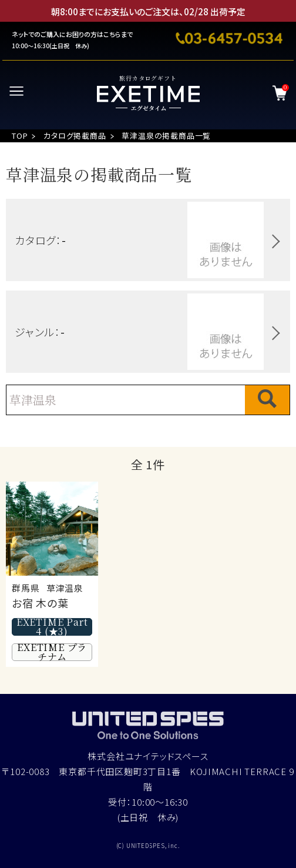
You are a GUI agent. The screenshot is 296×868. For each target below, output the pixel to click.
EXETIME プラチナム (52, 652)
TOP (20, 136)
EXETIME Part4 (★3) (52, 627)
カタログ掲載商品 (75, 136)
